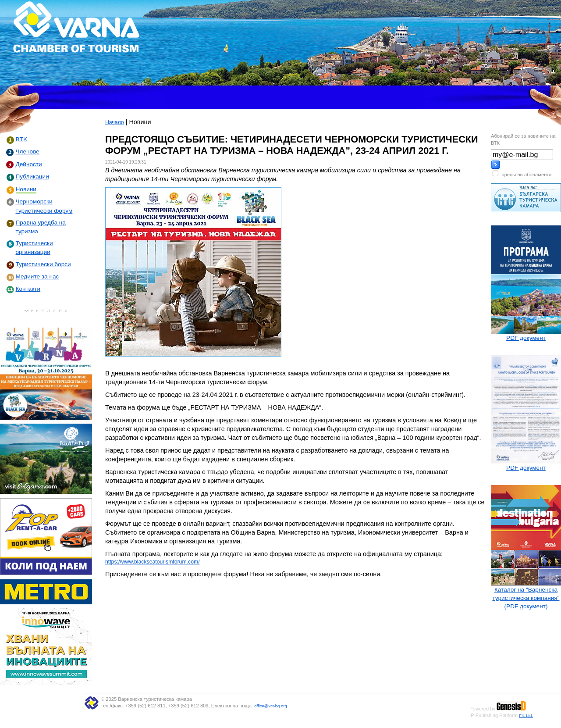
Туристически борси (43, 264)
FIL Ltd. (526, 716)
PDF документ (526, 338)
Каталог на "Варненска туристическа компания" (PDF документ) (526, 598)
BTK (21, 139)
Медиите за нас (37, 277)
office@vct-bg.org (271, 706)
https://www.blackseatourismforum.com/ (153, 562)
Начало (115, 122)
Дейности (29, 164)
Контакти (28, 289)
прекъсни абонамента (526, 175)
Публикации (32, 177)
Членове (28, 152)
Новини (26, 189)
